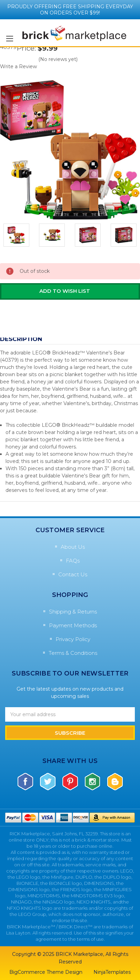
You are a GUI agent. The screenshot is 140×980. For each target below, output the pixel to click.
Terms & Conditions (73, 653)
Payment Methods (73, 625)
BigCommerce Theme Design (46, 972)
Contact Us (73, 574)
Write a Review (18, 66)
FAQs (73, 561)
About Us (73, 547)
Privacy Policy (73, 639)
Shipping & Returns (73, 612)
